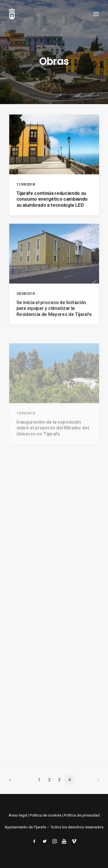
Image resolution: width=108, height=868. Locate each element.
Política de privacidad (82, 815)
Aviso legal (18, 815)
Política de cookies (46, 815)
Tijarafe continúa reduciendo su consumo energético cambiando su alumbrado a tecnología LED (52, 199)
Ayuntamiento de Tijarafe (25, 827)
